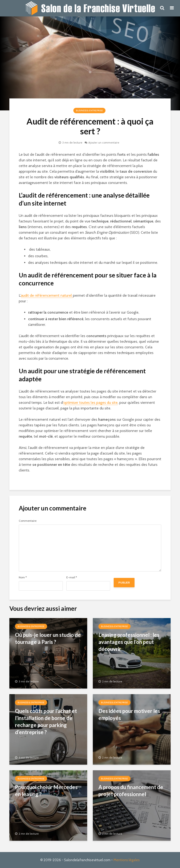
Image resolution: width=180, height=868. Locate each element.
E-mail (72, 577)
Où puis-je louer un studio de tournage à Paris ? (48, 638)
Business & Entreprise (89, 111)
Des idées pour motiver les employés (129, 714)
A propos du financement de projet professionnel (131, 791)
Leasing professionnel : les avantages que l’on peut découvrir (129, 642)
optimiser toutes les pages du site (90, 403)
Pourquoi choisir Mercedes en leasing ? (46, 791)
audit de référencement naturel (47, 295)
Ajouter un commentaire (104, 142)
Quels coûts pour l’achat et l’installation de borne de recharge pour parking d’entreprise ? (46, 722)
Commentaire (28, 521)
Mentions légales (127, 860)
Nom (23, 577)
